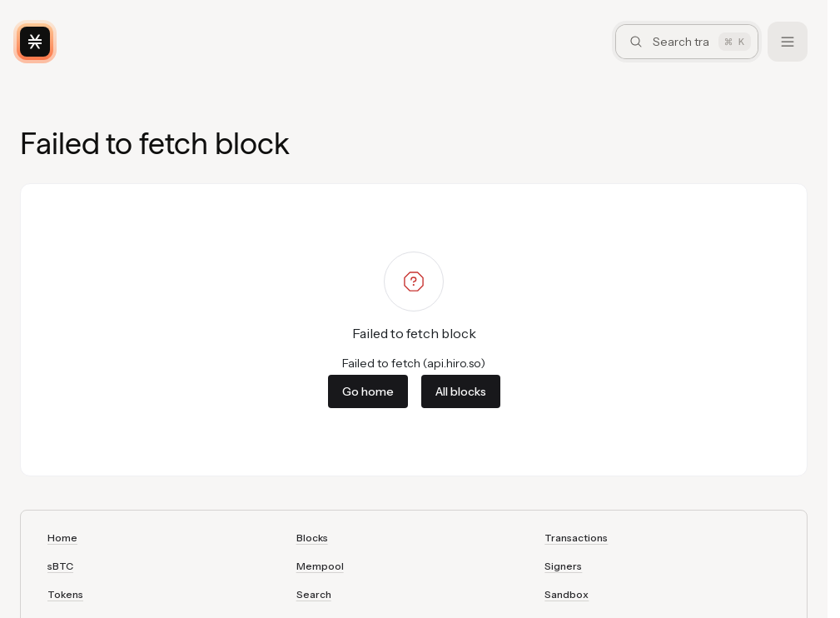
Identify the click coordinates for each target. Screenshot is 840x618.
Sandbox (567, 594)
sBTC (60, 566)
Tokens (65, 594)
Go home (368, 391)
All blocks (461, 391)
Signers (563, 566)
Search (314, 594)
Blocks (312, 538)
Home (62, 538)
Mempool (320, 566)
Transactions (576, 538)
